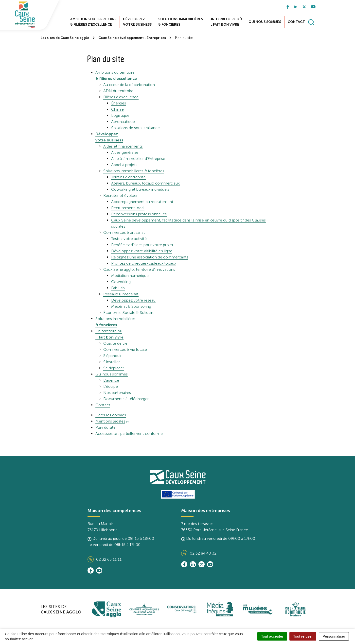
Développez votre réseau (133, 300)
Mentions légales (112, 421)
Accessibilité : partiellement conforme (129, 433)
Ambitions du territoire (93, 22)
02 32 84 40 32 (199, 553)
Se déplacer (114, 368)
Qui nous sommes (265, 22)
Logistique (120, 115)
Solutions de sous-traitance (135, 128)
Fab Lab (118, 288)
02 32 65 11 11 (105, 559)
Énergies (119, 103)
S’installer (112, 362)
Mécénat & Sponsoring (131, 306)
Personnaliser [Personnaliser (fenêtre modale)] (334, 636)
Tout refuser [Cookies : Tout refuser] (303, 636)
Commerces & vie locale (125, 349)
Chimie (117, 109)
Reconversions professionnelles (139, 214)
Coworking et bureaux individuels (140, 189)
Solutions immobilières (181, 22)
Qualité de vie (115, 343)
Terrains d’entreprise (128, 177)
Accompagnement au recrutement (142, 202)
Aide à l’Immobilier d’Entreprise (138, 159)
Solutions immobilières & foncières (134, 171)
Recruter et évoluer (120, 195)
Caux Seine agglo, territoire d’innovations (139, 269)
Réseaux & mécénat (121, 294)
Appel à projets (124, 165)
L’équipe (111, 386)
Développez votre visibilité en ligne (142, 251)
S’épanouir (112, 356)
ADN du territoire (118, 91)
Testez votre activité (129, 239)
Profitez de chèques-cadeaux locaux (144, 263)
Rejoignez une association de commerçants (150, 257)
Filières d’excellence (121, 97)
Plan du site (106, 427)
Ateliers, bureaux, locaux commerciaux (145, 183)
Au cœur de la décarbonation (129, 85)
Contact (296, 22)
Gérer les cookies (111, 415)
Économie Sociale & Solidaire (129, 313)
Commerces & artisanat (124, 232)
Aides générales (125, 152)
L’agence (111, 380)
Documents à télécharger (126, 399)
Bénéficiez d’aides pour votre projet (142, 245)
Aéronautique (123, 122)
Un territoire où (226, 22)
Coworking (121, 282)
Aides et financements (123, 146)
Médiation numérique (130, 276)
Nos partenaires (117, 393)
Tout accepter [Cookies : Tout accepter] (272, 636)
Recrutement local (128, 208)
